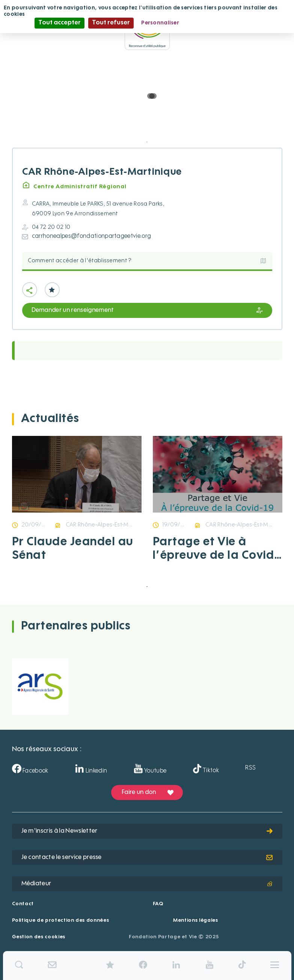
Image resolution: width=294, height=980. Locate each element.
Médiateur (147, 884)
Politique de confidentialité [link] (223, 23)
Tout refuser (111, 23)
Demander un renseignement (147, 310)
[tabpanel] (77, 507)
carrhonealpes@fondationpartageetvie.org (91, 236)
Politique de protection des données (61, 920)
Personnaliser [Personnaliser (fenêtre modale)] (160, 23)
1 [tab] (147, 142)
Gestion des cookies (39, 937)
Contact (23, 904)
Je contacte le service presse (147, 857)
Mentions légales (195, 920)
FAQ (158, 904)
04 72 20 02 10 (51, 227)
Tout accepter (60, 23)
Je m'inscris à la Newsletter (147, 831)
